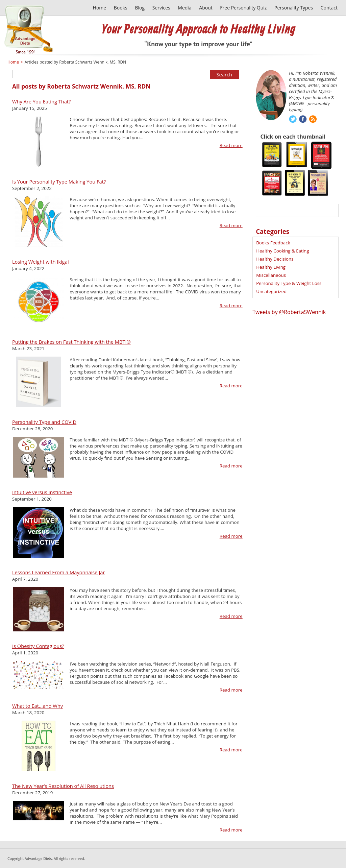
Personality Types (294, 8)
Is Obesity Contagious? (38, 646)
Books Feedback (273, 243)
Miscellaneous (271, 275)
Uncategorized (271, 291)
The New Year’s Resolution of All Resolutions (63, 786)
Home (100, 8)
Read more (231, 145)
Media (184, 8)
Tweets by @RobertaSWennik (289, 312)
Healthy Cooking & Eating (282, 251)
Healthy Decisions (275, 259)
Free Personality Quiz (243, 8)
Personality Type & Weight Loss (289, 283)
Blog (140, 8)
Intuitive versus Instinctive (42, 492)
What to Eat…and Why (38, 706)
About (206, 8)
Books (121, 8)
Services (161, 8)
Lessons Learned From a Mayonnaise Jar (59, 572)
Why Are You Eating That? (42, 101)
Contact (329, 8)
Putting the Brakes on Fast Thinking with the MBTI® (71, 342)
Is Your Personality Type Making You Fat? (59, 182)
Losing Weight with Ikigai (41, 262)
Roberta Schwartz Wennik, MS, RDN (99, 86)
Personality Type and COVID (44, 422)
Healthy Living (271, 267)
